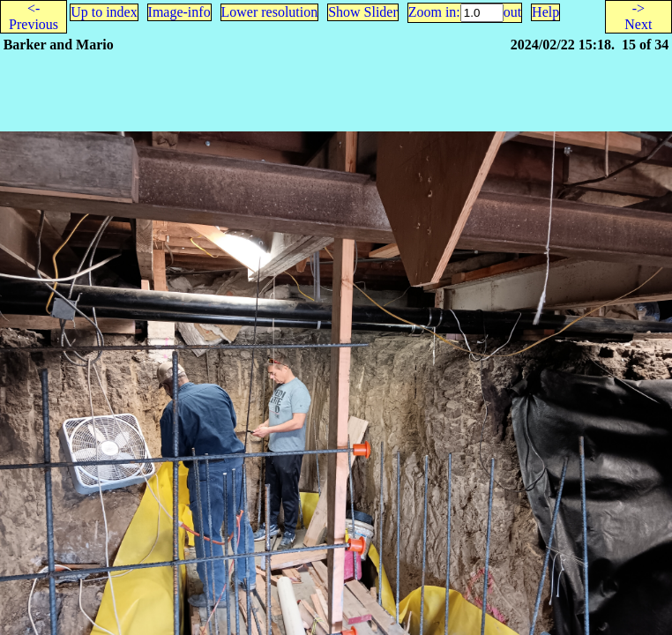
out (512, 12)
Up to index (104, 12)
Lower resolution (270, 12)
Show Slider (363, 12)
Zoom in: (434, 12)
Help (545, 12)
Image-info (179, 12)
